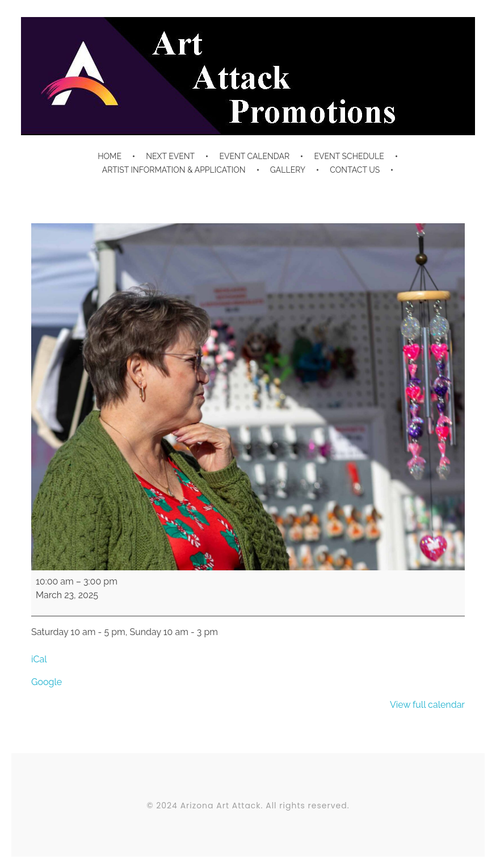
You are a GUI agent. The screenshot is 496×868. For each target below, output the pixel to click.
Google (47, 682)
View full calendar (427, 705)
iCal (39, 659)
